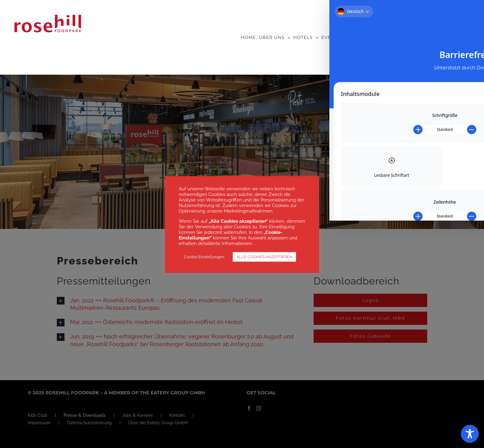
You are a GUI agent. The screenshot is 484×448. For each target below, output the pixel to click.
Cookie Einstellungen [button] (204, 257)
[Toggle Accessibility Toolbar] (470, 434)
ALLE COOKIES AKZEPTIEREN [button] (264, 257)
